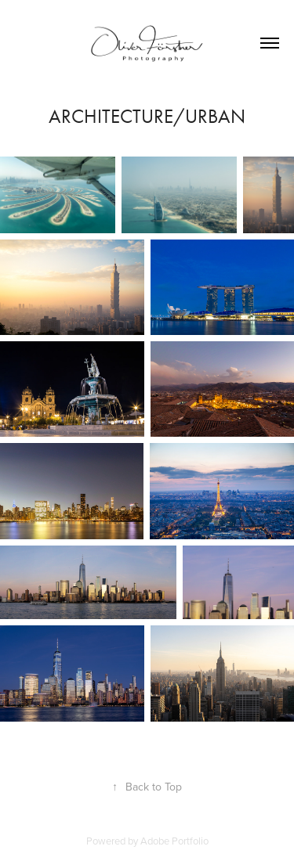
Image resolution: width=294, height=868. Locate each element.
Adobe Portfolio (174, 841)
